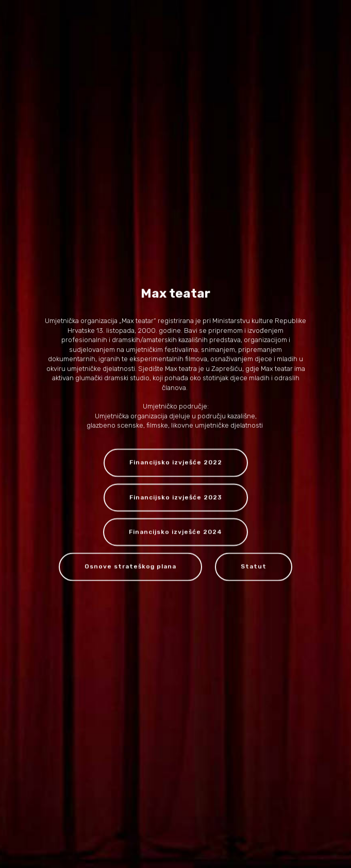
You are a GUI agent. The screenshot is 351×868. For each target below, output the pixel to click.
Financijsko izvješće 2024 (175, 533)
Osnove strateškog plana (130, 567)
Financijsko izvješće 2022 (176, 463)
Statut (254, 567)
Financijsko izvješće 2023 (176, 498)
